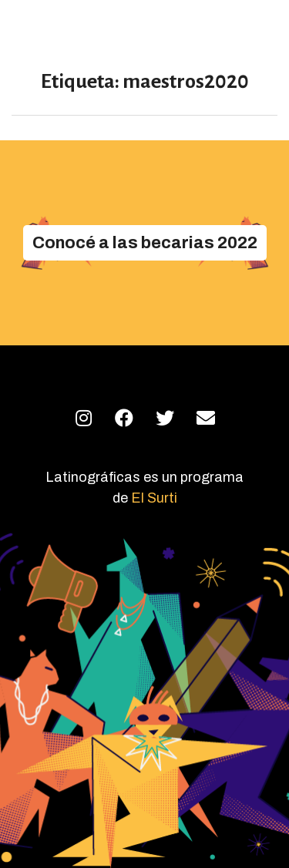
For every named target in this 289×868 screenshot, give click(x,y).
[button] (145, 243)
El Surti (154, 498)
